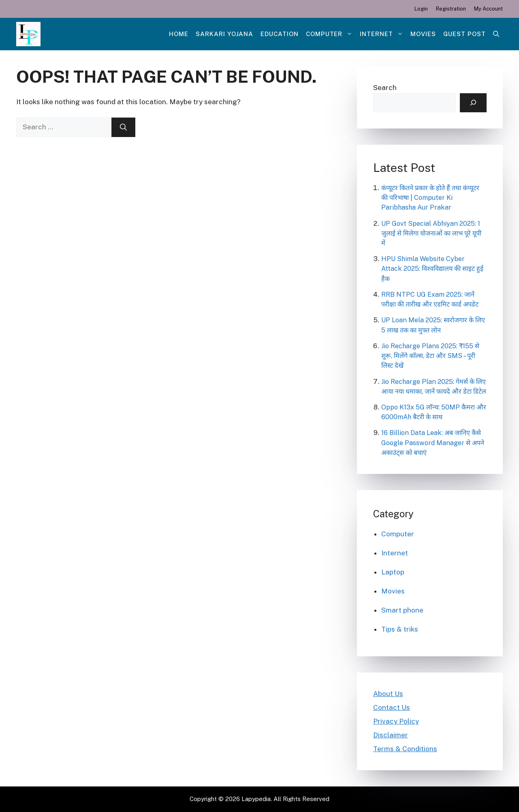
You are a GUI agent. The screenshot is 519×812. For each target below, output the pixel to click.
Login (421, 9)
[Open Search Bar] (496, 34)
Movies (423, 34)
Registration (451, 9)
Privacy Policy (396, 721)
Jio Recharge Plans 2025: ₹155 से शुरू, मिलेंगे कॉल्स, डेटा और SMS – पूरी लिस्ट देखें (430, 356)
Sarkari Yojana (224, 34)
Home (179, 34)
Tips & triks (400, 629)
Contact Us (392, 707)
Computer (331, 34)
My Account (488, 9)
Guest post (465, 34)
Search (385, 88)
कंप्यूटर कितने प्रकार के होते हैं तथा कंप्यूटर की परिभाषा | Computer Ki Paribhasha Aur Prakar (430, 198)
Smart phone (402, 610)
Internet (383, 34)
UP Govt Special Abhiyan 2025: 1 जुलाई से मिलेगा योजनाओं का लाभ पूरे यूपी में (431, 233)
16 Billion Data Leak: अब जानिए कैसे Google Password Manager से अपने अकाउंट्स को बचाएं (433, 442)
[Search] (123, 127)
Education (280, 34)
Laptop (393, 572)
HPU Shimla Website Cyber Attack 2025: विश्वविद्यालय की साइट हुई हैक (432, 269)
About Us (388, 694)
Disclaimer (391, 735)
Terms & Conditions (405, 749)
